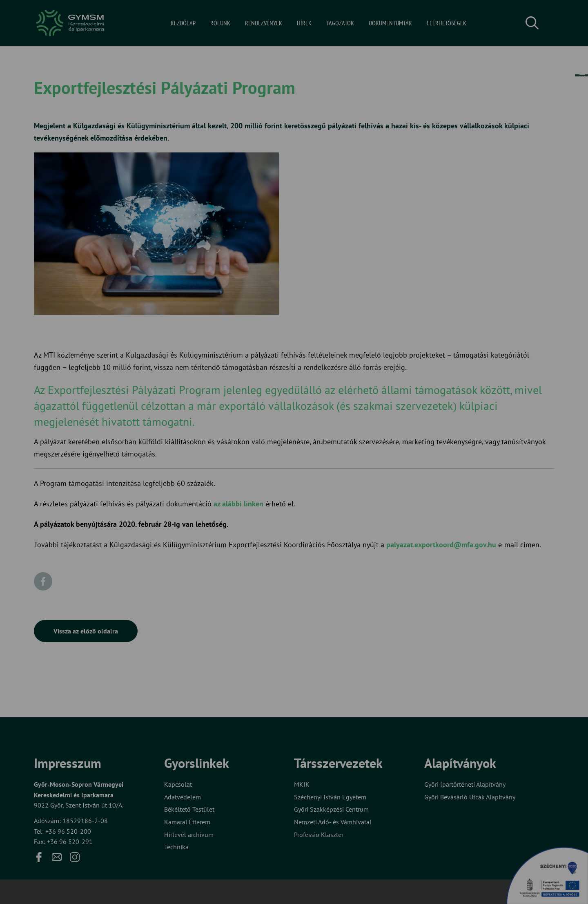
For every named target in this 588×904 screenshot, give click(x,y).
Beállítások (326, 478)
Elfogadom (261, 478)
